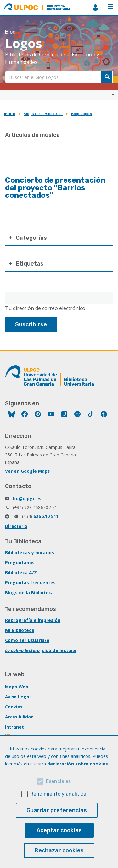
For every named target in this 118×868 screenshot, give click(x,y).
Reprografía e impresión (33, 620)
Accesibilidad (19, 717)
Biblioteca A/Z (21, 573)
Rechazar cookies (59, 850)
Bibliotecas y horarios (30, 552)
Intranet (14, 727)
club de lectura (59, 650)
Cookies (14, 707)
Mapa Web (17, 687)
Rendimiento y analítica (58, 794)
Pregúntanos (20, 563)
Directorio (16, 526)
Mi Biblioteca (20, 630)
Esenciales (58, 781)
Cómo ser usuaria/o (27, 640)
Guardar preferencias (57, 810)
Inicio (9, 114)
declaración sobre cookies (78, 764)
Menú (110, 7)
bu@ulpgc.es (27, 499)
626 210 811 (46, 516)
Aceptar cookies (59, 830)
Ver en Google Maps (27, 471)
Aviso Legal (18, 697)
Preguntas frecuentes (30, 583)
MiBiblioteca (95, 8)
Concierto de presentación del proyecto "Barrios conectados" (55, 188)
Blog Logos (81, 114)
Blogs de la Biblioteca (43, 114)
